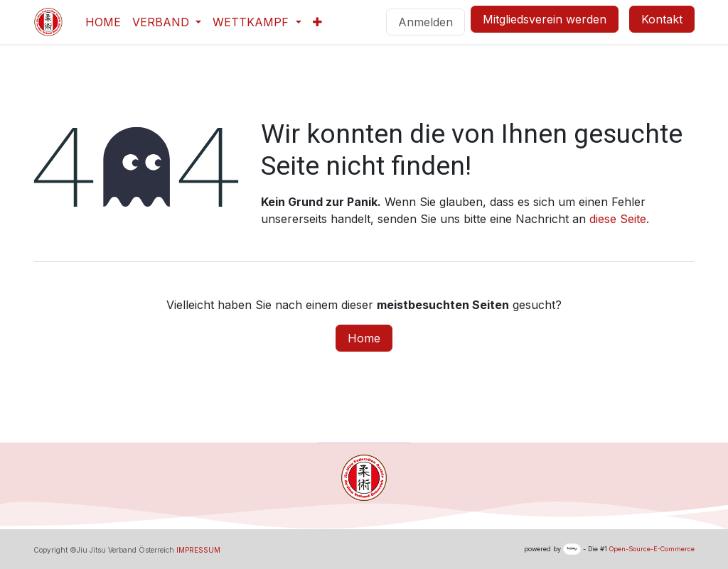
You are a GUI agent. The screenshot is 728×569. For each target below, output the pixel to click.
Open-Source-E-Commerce (652, 549)
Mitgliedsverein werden (545, 19)
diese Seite (618, 219)
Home (364, 338)
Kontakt (662, 19)
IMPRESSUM (198, 550)
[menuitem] (103, 22)
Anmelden (425, 22)
